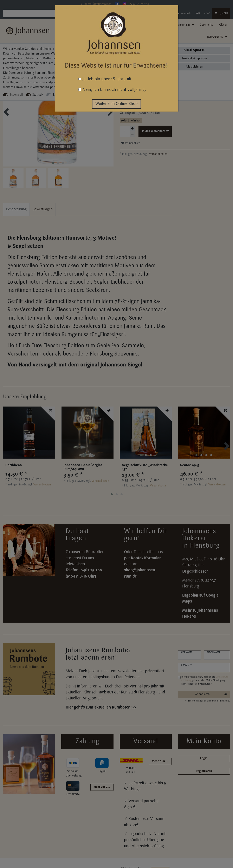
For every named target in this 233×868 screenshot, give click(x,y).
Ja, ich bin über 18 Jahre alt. (106, 79)
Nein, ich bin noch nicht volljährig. (112, 90)
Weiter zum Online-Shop (116, 104)
